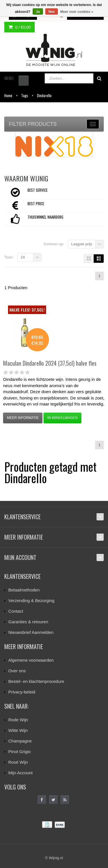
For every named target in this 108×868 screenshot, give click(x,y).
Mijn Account (20, 773)
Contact (16, 611)
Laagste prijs (82, 244)
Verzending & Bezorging (31, 600)
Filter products (33, 124)
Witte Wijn (18, 730)
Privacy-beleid (22, 692)
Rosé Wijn (18, 762)
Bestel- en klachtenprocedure (36, 681)
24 (23, 257)
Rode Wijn (18, 720)
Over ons (17, 671)
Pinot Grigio (19, 752)
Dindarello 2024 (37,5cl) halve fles (50, 363)
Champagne (20, 741)
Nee (52, 12)
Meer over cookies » (77, 12)
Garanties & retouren (28, 622)
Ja (38, 12)
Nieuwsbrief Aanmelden (31, 632)
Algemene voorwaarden (31, 660)
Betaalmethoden (24, 590)
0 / (19, 27)
